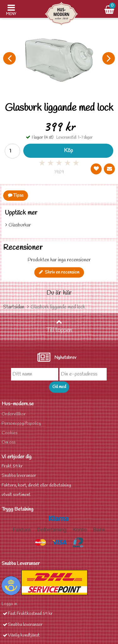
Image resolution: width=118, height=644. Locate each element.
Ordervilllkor (14, 414)
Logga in (9, 604)
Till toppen (59, 327)
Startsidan (14, 307)
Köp (68, 151)
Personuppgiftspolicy (21, 424)
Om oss (8, 442)
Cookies (9, 433)
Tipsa (16, 196)
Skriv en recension (59, 272)
